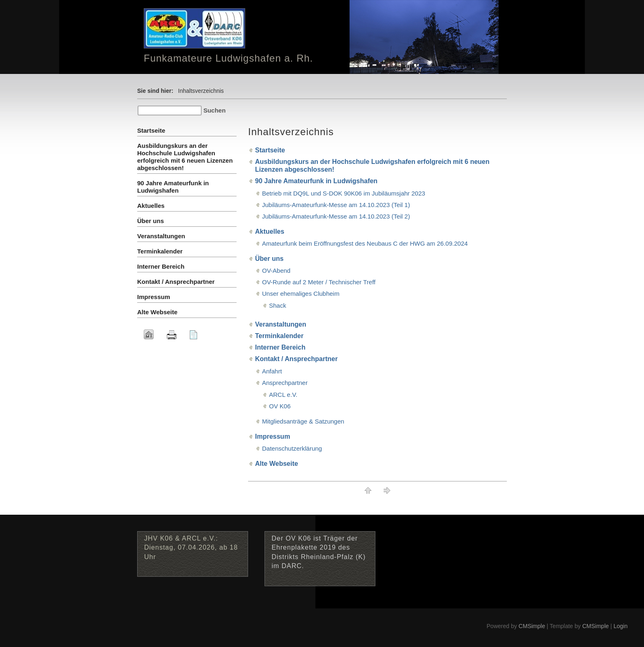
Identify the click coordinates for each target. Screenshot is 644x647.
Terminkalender (279, 336)
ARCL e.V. (283, 395)
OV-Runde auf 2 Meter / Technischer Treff (319, 282)
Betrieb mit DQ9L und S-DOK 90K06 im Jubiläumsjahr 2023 (344, 193)
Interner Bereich (280, 347)
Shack (278, 305)
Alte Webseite (277, 464)
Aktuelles (270, 231)
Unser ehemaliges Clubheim (301, 294)
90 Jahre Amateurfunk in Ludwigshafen (316, 181)
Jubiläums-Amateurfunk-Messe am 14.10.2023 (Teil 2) (336, 216)
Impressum (273, 436)
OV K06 (280, 406)
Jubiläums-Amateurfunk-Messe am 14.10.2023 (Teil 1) (336, 205)
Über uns (269, 259)
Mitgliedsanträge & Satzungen (303, 421)
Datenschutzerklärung (292, 448)
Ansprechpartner (285, 383)
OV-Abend (276, 271)
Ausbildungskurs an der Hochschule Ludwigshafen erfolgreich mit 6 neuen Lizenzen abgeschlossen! (185, 157)
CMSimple (532, 626)
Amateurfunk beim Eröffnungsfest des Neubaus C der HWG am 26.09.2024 (365, 243)
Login (621, 626)
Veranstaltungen (281, 324)
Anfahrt (272, 371)
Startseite (270, 150)
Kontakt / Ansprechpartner (296, 359)
